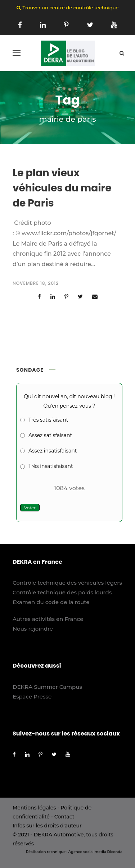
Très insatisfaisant (51, 466)
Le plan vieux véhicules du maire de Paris (62, 188)
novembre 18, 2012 (36, 283)
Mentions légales (34, 808)
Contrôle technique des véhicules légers (67, 583)
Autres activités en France (48, 619)
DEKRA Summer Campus (47, 687)
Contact (64, 817)
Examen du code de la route (51, 602)
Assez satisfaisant (50, 435)
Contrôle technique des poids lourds (62, 592)
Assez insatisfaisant (53, 451)
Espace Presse (32, 697)
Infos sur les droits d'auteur (47, 826)
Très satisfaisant (48, 420)
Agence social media (87, 852)
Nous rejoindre (33, 629)
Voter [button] (30, 508)
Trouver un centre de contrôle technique (71, 8)
